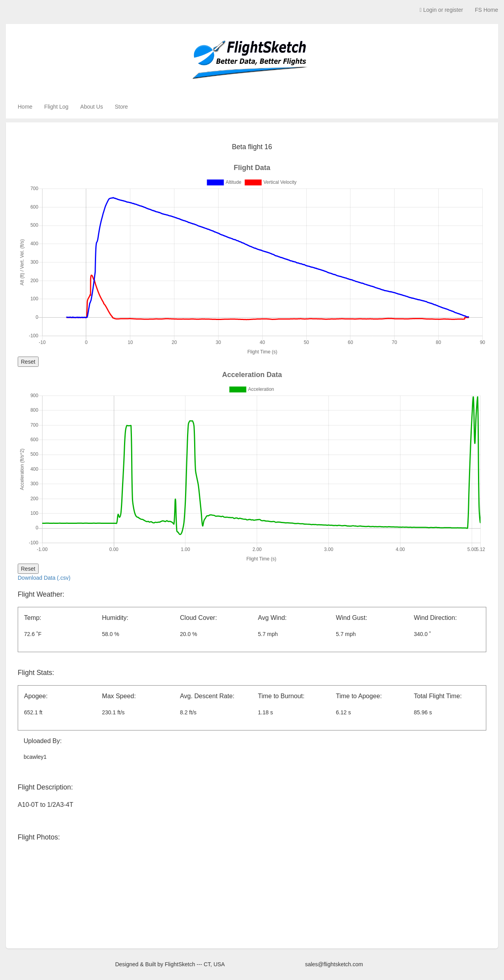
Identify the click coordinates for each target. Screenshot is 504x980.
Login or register (441, 10)
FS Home (486, 10)
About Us (92, 107)
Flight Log (56, 107)
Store (121, 107)
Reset (28, 362)
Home (25, 107)
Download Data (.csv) (44, 578)
